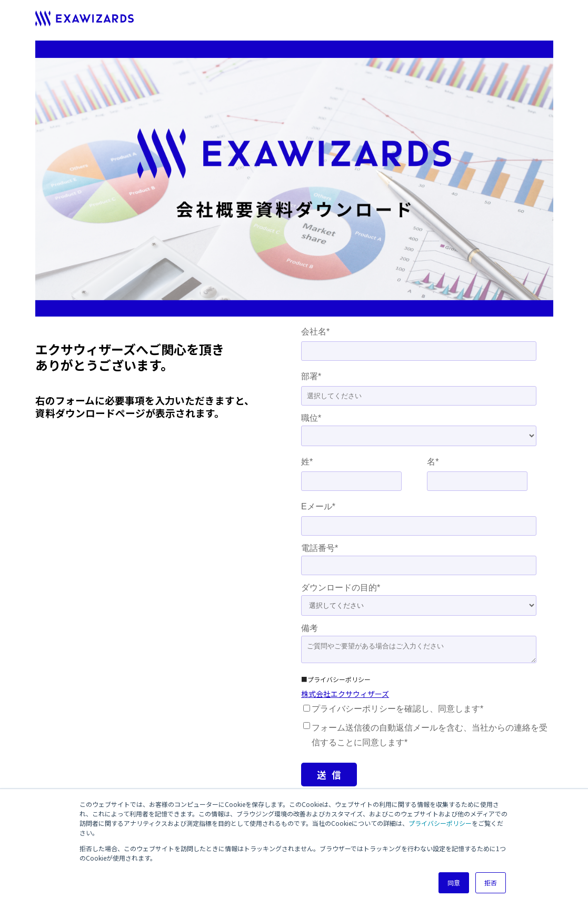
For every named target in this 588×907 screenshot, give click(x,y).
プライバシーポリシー (440, 823)
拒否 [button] (491, 883)
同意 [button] (454, 883)
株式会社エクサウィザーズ (345, 694)
